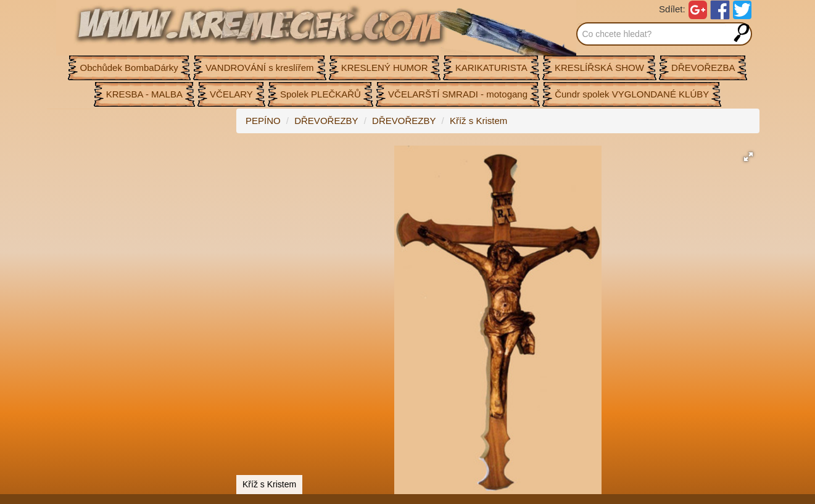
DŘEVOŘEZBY (326, 121)
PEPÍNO (263, 121)
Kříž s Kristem (478, 121)
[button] (748, 157)
